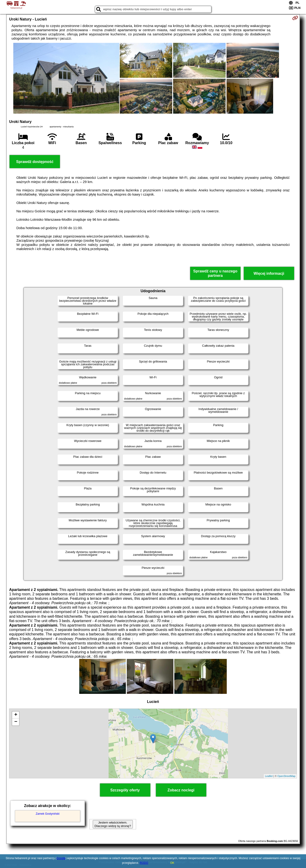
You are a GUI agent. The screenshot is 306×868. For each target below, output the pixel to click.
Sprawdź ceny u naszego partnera (215, 273)
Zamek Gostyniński (48, 814)
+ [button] (16, 715)
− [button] (16, 722)
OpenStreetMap (286, 776)
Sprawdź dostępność (35, 162)
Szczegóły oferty (125, 790)
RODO (144, 863)
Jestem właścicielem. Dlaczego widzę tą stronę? (113, 824)
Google (61, 858)
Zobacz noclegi (181, 790)
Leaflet (269, 776)
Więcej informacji (269, 273)
